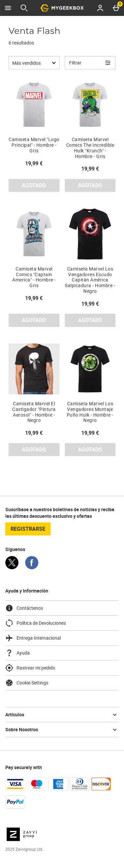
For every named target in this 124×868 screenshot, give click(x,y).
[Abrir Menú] (8, 8)
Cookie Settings (27, 683)
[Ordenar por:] (34, 63)
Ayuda (18, 653)
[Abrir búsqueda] (24, 8)
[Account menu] (100, 8)
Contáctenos (24, 608)
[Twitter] (12, 567)
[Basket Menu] (116, 8)
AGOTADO (34, 185)
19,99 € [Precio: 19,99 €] (34, 163)
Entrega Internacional (33, 638)
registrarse (28, 529)
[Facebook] (32, 567)
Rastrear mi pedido (30, 668)
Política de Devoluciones (36, 623)
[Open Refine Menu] (90, 63)
